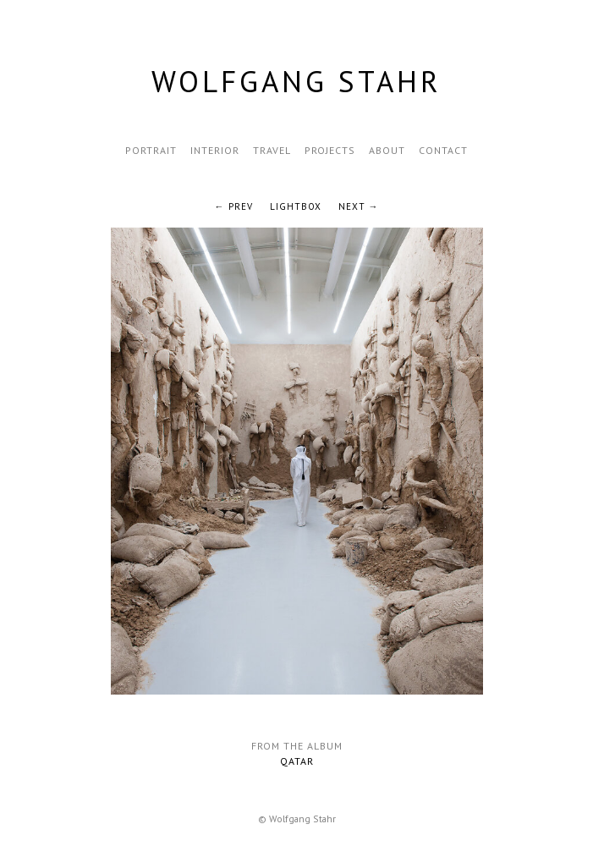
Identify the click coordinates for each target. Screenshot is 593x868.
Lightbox (296, 206)
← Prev (234, 206)
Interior (215, 150)
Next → (359, 206)
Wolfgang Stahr (296, 81)
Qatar (297, 761)
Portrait (151, 150)
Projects (330, 150)
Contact (443, 150)
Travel (272, 150)
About (387, 150)
